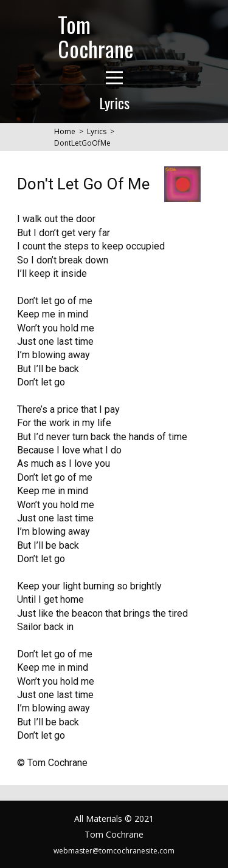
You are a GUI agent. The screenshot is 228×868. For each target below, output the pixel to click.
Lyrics (97, 131)
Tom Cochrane (96, 36)
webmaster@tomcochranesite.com (114, 851)
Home (65, 131)
